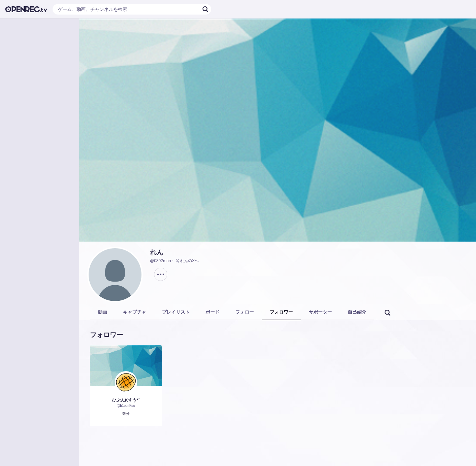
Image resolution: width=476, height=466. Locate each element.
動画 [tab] (102, 312)
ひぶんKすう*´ (126, 400)
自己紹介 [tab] (357, 312)
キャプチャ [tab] (135, 312)
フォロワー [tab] (281, 312)
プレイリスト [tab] (176, 312)
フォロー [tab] (245, 312)
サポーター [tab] (320, 312)
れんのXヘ (187, 261)
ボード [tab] (213, 312)
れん (157, 252)
